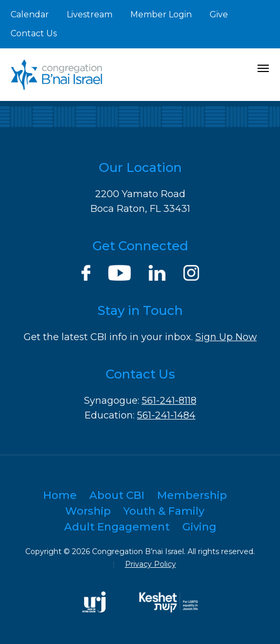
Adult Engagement (117, 527)
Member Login (161, 14)
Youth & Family (164, 511)
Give (219, 14)
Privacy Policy (151, 564)
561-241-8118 (169, 401)
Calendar (30, 14)
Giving (199, 527)
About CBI (117, 495)
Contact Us (34, 33)
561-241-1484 (166, 415)
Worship (88, 511)
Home (60, 495)
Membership (192, 495)
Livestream (90, 14)
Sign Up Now (226, 337)
